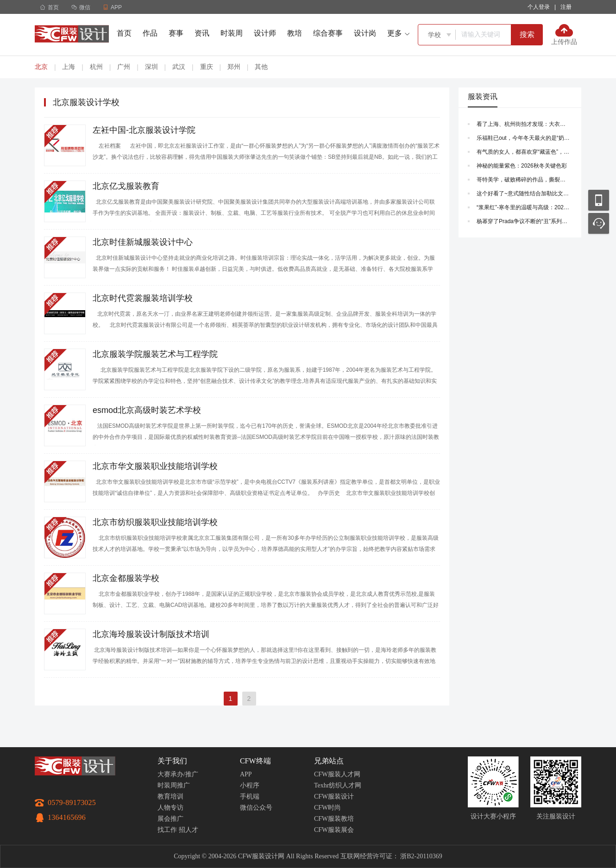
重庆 (207, 67)
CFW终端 (255, 761)
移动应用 (599, 200)
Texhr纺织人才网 (338, 785)
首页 (49, 7)
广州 (124, 67)
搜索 (527, 34)
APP (246, 774)
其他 (261, 67)
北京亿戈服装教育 (126, 186)
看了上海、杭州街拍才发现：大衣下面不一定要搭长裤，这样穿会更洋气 (524, 124)
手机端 (250, 796)
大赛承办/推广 (178, 774)
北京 (41, 67)
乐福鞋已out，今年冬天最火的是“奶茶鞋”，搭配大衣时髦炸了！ (524, 138)
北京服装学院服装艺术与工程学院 (155, 354)
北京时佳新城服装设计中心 (143, 242)
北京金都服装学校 (126, 578)
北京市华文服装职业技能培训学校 (155, 466)
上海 (69, 67)
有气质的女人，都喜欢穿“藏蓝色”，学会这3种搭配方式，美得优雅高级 (524, 152)
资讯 (202, 33)
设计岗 (365, 33)
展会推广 (170, 819)
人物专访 (170, 808)
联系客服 (599, 223)
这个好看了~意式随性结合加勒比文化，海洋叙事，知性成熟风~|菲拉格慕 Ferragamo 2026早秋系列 (524, 194)
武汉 (179, 67)
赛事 (176, 33)
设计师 (265, 33)
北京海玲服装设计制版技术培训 (151, 634)
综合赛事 (328, 33)
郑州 (234, 67)
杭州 (96, 67)
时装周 (232, 33)
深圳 (151, 67)
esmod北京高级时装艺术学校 (147, 410)
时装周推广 (174, 785)
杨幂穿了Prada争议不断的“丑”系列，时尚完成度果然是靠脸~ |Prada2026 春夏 (524, 221)
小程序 (250, 785)
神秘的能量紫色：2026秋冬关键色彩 (522, 166)
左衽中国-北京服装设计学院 (144, 130)
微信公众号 (256, 808)
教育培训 (170, 796)
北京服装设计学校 (86, 102)
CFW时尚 (327, 808)
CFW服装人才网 (337, 774)
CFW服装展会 (334, 830)
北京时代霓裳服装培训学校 (143, 298)
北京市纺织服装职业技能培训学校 (155, 522)
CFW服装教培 (334, 819)
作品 (150, 33)
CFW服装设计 (334, 796)
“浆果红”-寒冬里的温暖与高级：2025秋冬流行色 (524, 207)
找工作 (167, 830)
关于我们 (172, 761)
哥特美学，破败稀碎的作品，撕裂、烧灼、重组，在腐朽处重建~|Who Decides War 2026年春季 (524, 180)
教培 (295, 33)
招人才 (189, 830)
